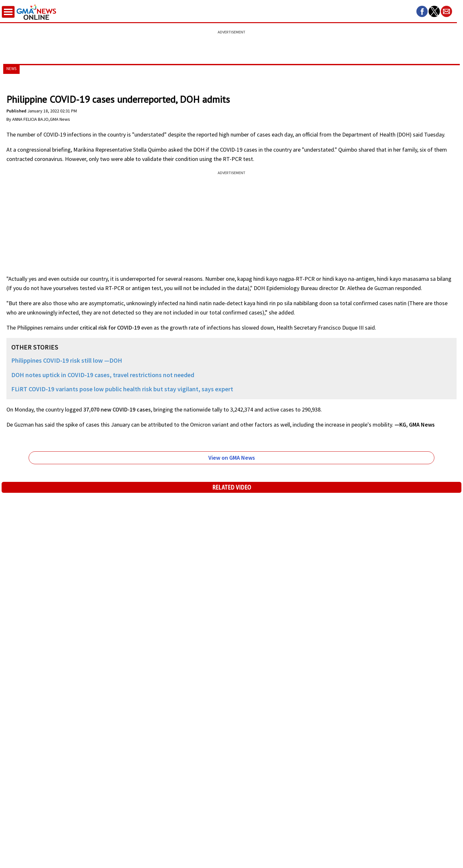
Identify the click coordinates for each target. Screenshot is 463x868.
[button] (422, 11)
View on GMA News (232, 458)
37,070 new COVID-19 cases (117, 409)
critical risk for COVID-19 (110, 328)
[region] (232, 43)
